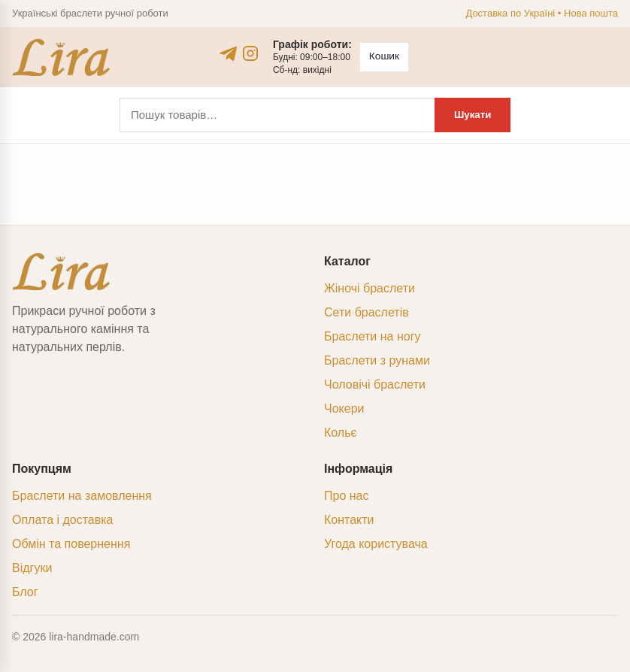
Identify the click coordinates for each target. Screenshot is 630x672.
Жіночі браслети (370, 288)
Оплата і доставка (63, 520)
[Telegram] (229, 53)
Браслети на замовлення (82, 496)
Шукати (471, 115)
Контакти (349, 520)
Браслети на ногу (372, 336)
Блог (25, 592)
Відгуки (32, 568)
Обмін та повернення (71, 544)
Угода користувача (376, 544)
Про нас (346, 496)
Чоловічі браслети (375, 384)
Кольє (341, 433)
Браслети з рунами (377, 360)
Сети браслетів (366, 312)
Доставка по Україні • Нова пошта (542, 13)
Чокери (344, 409)
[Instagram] (250, 53)
